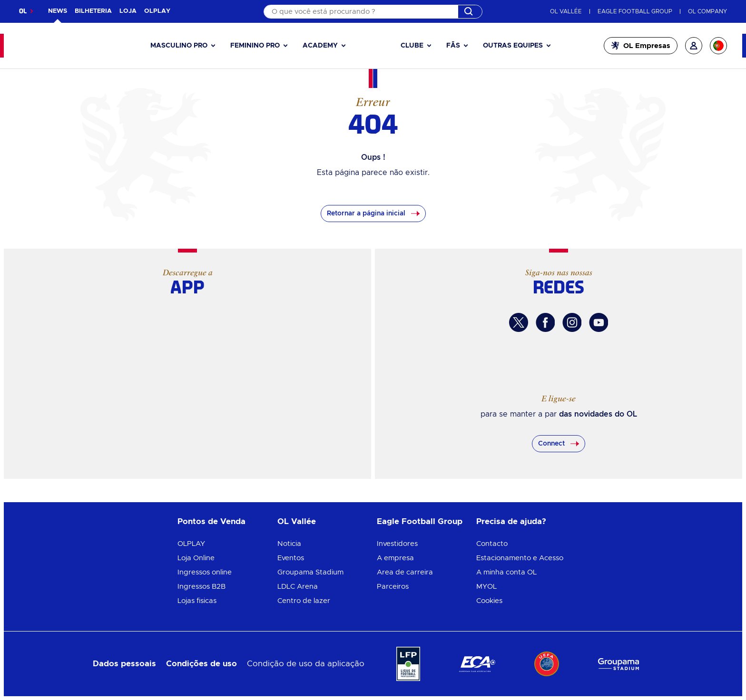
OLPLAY (191, 544)
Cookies (489, 601)
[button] (183, 46)
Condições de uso (201, 664)
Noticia (289, 544)
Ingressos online (205, 572)
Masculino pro (179, 46)
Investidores (397, 544)
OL (23, 11)
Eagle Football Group (420, 521)
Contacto (492, 544)
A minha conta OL (506, 572)
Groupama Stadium (310, 572)
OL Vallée (297, 521)
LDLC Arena (298, 587)
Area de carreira (405, 572)
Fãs (453, 46)
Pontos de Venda (211, 521)
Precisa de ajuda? (511, 521)
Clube (412, 46)
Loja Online (196, 558)
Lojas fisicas (197, 601)
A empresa (395, 558)
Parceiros (393, 587)
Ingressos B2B (201, 587)
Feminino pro (255, 46)
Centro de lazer (304, 601)
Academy (320, 46)
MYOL (486, 587)
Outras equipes (513, 46)
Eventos (291, 558)
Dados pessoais (124, 664)
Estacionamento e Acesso (520, 558)
